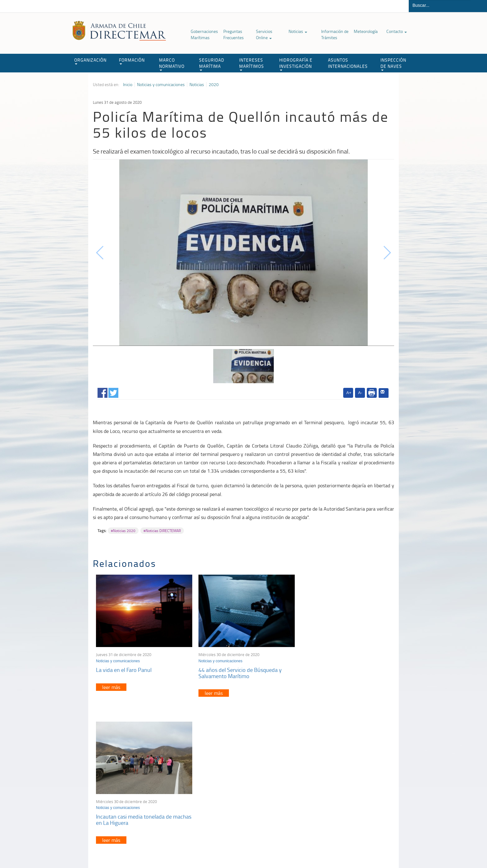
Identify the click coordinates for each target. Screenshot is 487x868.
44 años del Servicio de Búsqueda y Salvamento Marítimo (238, 671)
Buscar (479, 6)
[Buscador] (440, 5)
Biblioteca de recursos (175, 849)
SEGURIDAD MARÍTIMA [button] (212, 64)
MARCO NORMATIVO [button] (172, 64)
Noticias (298, 31)
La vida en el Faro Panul (124, 668)
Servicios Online (264, 34)
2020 (214, 85)
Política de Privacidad (133, 849)
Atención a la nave (349, 779)
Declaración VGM (348, 794)
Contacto (397, 31)
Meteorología (366, 31)
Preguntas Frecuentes (234, 34)
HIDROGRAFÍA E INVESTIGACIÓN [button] (296, 64)
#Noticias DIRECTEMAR (162, 531)
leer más (111, 685)
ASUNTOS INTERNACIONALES (348, 63)
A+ (349, 393)
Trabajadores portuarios (353, 786)
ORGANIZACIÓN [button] (90, 61)
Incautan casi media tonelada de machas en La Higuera (335, 671)
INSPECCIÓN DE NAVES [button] (393, 64)
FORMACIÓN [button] (132, 61)
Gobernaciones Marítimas (204, 34)
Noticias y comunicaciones (161, 85)
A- (360, 393)
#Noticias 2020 (123, 531)
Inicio (128, 85)
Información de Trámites (335, 34)
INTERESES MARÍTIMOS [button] (252, 64)
